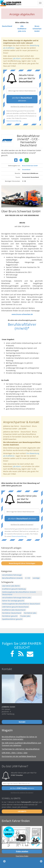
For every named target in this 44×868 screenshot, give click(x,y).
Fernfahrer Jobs (30, 613)
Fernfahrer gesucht (10, 616)
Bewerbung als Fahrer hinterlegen (22, 563)
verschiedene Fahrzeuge (12, 575)
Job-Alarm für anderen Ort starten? (22, 106)
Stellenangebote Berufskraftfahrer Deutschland (21, 604)
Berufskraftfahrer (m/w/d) (12, 578)
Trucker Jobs (25, 616)
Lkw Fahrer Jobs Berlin (11, 586)
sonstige (36, 578)
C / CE (28, 578)
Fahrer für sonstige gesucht (13, 601)
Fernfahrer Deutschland (12, 613)
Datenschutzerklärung (14, 121)
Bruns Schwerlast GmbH (30, 166)
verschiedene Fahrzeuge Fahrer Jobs (17, 598)
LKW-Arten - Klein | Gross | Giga (15, 753)
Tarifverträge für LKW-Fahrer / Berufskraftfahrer (21, 749)
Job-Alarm (17, 58)
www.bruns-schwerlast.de (22, 314)
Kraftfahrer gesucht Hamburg (14, 589)
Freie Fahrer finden (22, 856)
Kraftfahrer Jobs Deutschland (14, 610)
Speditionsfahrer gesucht (12, 619)
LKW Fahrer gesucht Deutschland (15, 607)
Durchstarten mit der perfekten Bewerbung (19, 756)
